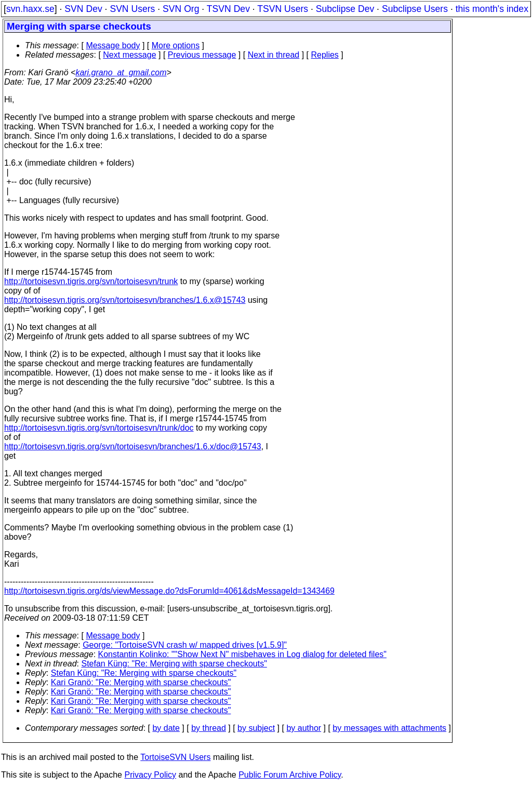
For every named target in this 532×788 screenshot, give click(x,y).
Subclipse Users (415, 9)
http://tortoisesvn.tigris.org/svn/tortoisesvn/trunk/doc (99, 428)
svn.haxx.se (30, 9)
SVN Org (181, 9)
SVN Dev (83, 9)
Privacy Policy (150, 775)
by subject (256, 728)
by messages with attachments (389, 728)
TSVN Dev (228, 9)
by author (304, 728)
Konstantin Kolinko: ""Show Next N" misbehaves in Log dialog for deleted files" (242, 654)
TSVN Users (283, 9)
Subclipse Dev (345, 9)
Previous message (202, 55)
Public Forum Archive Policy (290, 775)
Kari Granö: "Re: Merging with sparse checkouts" (141, 682)
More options (176, 45)
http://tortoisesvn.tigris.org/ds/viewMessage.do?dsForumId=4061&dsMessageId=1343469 (169, 591)
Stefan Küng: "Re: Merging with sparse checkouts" (174, 664)
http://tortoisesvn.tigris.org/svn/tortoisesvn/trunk (91, 281)
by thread (209, 728)
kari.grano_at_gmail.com (121, 72)
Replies (325, 55)
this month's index (492, 9)
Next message (129, 55)
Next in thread (274, 55)
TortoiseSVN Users (175, 757)
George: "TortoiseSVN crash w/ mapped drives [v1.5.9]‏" (185, 645)
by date (166, 728)
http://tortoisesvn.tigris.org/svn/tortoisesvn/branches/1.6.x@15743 (125, 300)
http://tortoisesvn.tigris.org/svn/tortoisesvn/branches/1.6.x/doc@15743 (133, 446)
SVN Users (132, 9)
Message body (113, 45)
